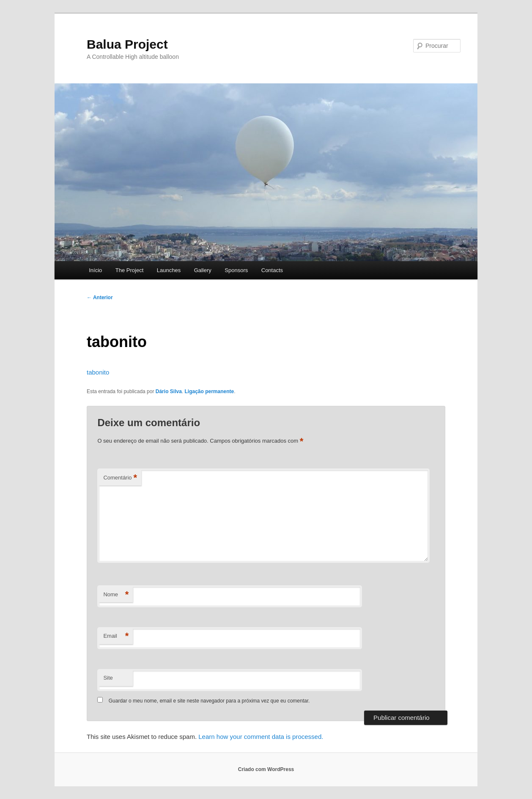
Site (108, 678)
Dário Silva (169, 391)
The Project (129, 270)
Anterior (100, 298)
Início (95, 270)
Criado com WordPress (266, 769)
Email (116, 636)
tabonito (98, 372)
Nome (116, 595)
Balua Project (127, 44)
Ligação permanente (209, 391)
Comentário (120, 478)
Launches (169, 270)
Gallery (203, 270)
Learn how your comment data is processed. (261, 737)
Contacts (272, 270)
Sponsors (236, 270)
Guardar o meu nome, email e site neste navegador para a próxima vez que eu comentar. (209, 701)
